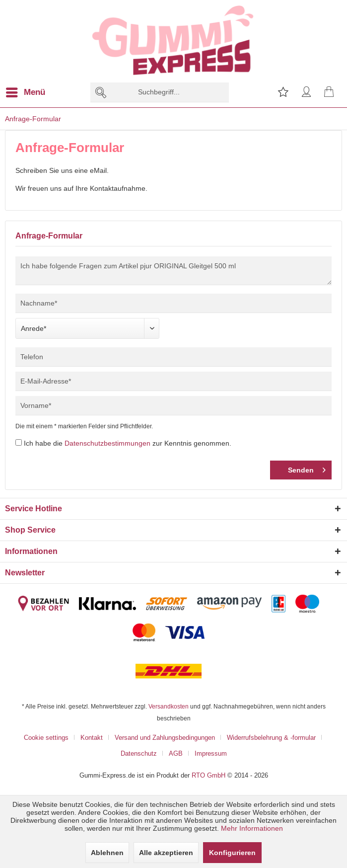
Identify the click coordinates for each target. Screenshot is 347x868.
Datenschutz (139, 753)
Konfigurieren (232, 853)
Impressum (211, 753)
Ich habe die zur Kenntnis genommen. (128, 443)
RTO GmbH (208, 775)
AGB (176, 753)
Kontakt (92, 737)
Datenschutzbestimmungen (107, 443)
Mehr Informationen (252, 828)
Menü (26, 91)
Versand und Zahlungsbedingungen (165, 737)
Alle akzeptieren (166, 853)
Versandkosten (169, 706)
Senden (307, 468)
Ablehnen (107, 853)
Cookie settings (46, 737)
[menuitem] (32, 92)
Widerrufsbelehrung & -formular (271, 737)
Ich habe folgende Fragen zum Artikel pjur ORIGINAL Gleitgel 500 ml (173, 271)
